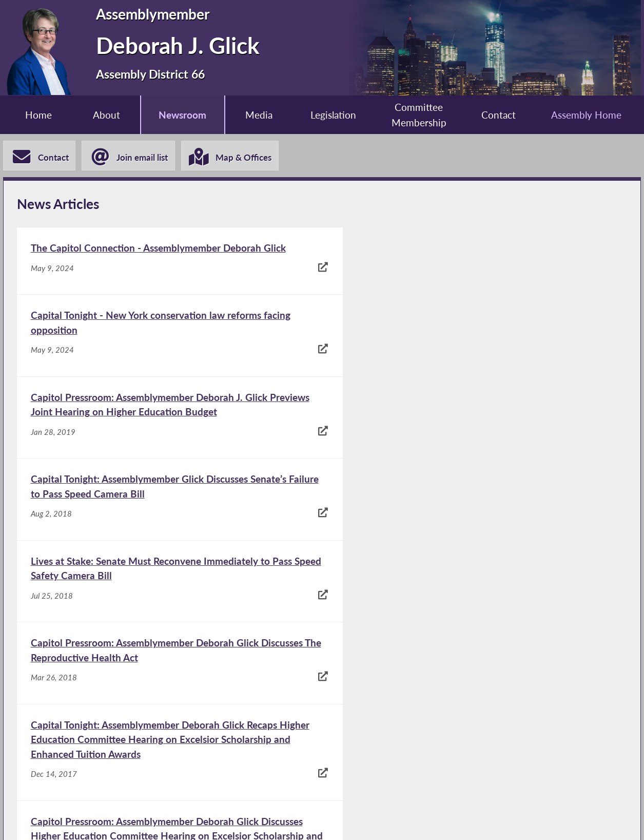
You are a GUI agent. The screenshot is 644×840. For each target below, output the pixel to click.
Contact (500, 115)
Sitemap (448, 820)
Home (37, 115)
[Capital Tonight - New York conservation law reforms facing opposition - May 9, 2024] (473, 269)
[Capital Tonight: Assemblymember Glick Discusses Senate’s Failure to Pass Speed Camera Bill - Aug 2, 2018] (473, 351)
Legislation (333, 115)
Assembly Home (588, 115)
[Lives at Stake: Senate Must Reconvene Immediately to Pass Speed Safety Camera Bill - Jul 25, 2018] (169, 434)
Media (259, 115)
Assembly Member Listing (190, 820)
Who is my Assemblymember (336, 820)
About (105, 115)
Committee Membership (419, 115)
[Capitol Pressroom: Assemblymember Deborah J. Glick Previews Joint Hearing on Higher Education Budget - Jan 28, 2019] (169, 351)
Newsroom (182, 115)
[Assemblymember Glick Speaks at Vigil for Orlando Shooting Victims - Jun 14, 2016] (169, 711)
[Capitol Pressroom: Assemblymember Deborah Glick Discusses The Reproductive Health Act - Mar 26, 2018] (473, 434)
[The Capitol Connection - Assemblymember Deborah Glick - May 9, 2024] (169, 269)
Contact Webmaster (542, 820)
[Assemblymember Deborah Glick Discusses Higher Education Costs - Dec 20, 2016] (473, 621)
